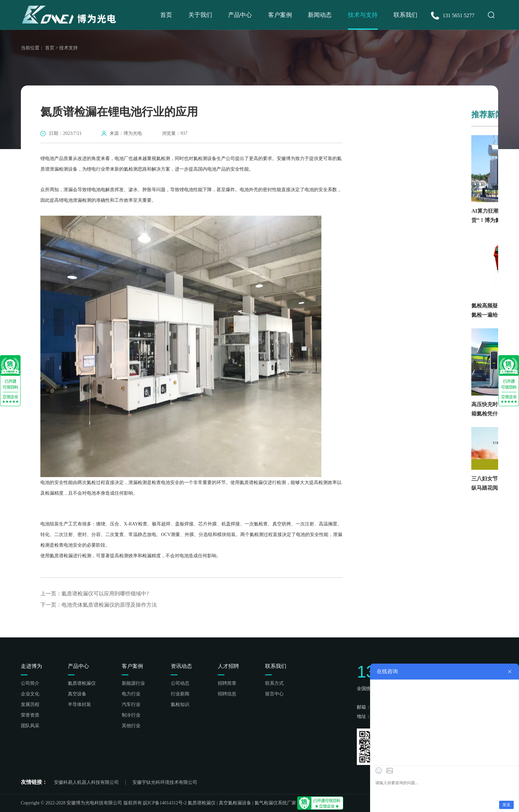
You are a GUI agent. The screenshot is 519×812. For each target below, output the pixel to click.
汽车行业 (131, 705)
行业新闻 (180, 694)
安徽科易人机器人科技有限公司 (86, 783)
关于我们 (200, 15)
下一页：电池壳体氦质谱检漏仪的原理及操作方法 (99, 605)
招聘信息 (227, 694)
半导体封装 (79, 705)
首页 (166, 15)
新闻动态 (320, 15)
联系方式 (274, 683)
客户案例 (280, 15)
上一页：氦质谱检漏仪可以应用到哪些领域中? (94, 594)
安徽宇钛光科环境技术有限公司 (165, 783)
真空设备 (77, 694)
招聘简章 (227, 683)
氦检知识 (180, 705)
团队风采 (30, 726)
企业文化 (30, 694)
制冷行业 (131, 715)
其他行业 (131, 726)
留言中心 (274, 694)
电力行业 (131, 694)
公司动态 (180, 683)
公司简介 (30, 683)
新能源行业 (133, 683)
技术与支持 (363, 15)
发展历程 (30, 705)
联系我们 (405, 15)
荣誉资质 (30, 715)
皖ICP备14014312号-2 (165, 803)
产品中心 (240, 15)
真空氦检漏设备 (235, 803)
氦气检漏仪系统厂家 (275, 803)
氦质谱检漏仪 (82, 683)
